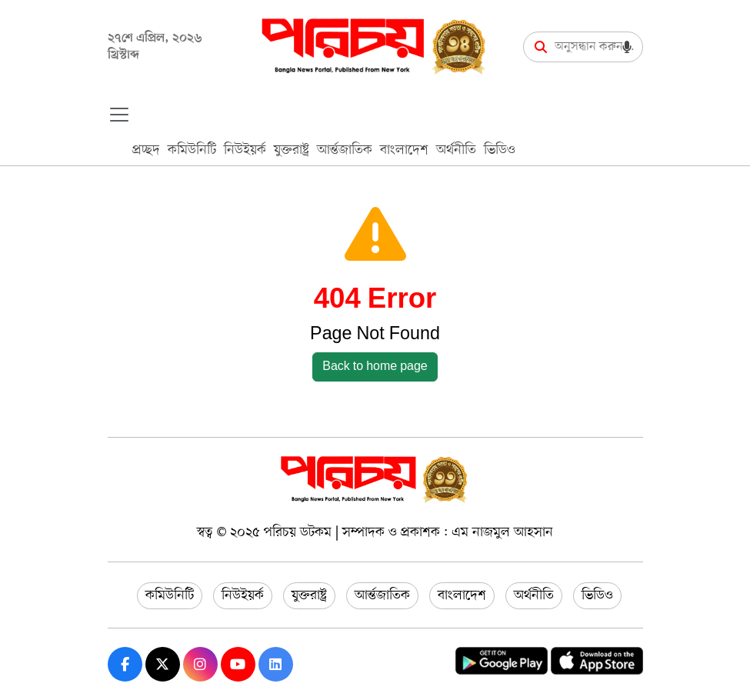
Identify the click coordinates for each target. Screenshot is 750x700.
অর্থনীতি (456, 150)
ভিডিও (500, 150)
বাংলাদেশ (404, 150)
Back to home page (375, 367)
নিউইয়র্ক (245, 150)
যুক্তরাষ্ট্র (292, 150)
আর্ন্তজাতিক (345, 150)
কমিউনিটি (192, 150)
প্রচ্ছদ (146, 150)
